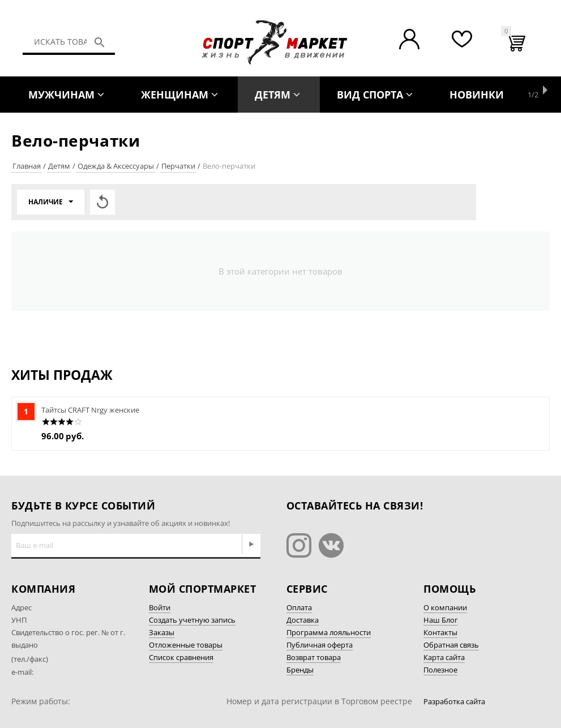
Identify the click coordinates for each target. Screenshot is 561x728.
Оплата (299, 607)
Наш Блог (441, 620)
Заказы (162, 632)
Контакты (440, 632)
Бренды (300, 670)
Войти (160, 607)
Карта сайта (444, 657)
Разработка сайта (454, 701)
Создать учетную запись (192, 620)
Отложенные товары (186, 645)
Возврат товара (314, 657)
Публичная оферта (320, 645)
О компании (445, 607)
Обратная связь (451, 645)
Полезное (440, 670)
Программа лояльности (329, 632)
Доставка (303, 620)
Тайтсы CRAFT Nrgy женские (90, 410)
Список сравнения (181, 657)
